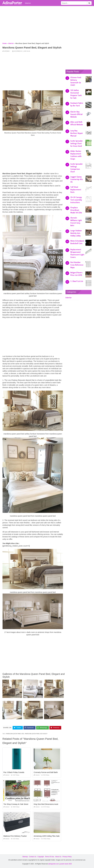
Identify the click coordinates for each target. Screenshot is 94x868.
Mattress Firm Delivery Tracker (15, 836)
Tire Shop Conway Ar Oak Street (16, 804)
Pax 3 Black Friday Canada (14, 772)
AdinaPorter (12, 3)
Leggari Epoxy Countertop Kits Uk (77, 179)
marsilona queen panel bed (15, 734)
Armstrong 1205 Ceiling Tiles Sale (47, 836)
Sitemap (25, 857)
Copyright (41, 857)
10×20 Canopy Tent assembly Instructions (76, 200)
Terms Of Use (50, 857)
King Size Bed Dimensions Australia (47, 804)
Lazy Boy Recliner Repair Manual (77, 133)
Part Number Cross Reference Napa (77, 265)
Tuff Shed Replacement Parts (76, 190)
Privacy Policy (67, 857)
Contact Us (33, 857)
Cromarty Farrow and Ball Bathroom (47, 772)
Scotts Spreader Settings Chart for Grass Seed (77, 144)
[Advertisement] (47, 25)
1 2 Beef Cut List (77, 281)
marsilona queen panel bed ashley (36, 734)
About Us (58, 857)
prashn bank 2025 (66, 864)
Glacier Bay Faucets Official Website (76, 114)
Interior (28, 3)
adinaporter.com (53, 864)
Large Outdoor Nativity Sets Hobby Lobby (76, 233)
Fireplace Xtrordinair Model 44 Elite (76, 210)
